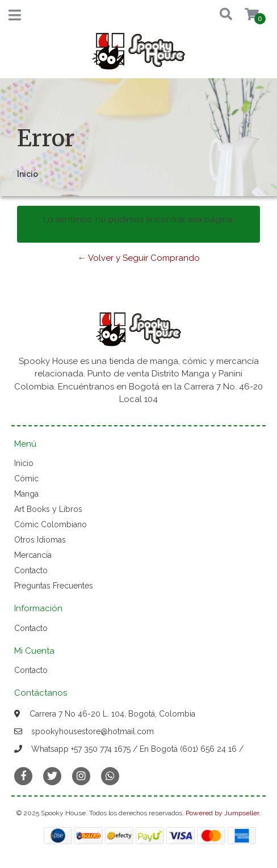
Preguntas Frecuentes (54, 586)
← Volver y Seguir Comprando (139, 258)
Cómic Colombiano (51, 524)
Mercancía (33, 555)
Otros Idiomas (40, 540)
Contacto (31, 570)
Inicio (24, 463)
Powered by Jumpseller (222, 813)
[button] (219, 15)
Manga (26, 494)
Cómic (26, 479)
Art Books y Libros (48, 509)
